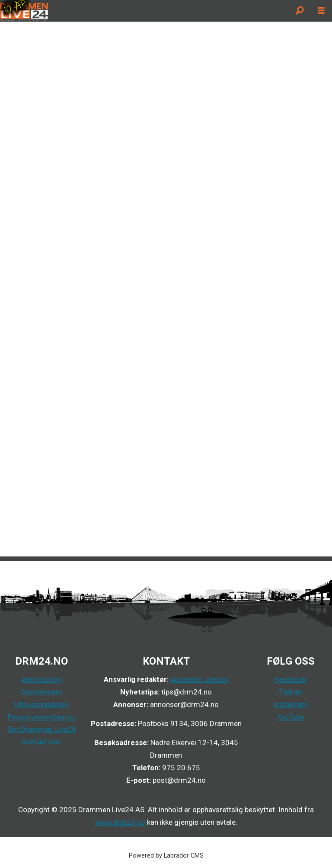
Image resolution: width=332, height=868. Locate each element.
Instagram (290, 704)
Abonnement (41, 692)
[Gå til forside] (24, 11)
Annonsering (42, 679)
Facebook (291, 679)
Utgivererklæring (42, 704)
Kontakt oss (41, 742)
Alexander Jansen (199, 679)
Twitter (290, 692)
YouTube (290, 717)
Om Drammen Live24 (42, 729)
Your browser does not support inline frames (166, 288)
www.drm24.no (120, 822)
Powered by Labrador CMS (166, 856)
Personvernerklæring (41, 717)
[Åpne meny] (321, 11)
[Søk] (300, 11)
